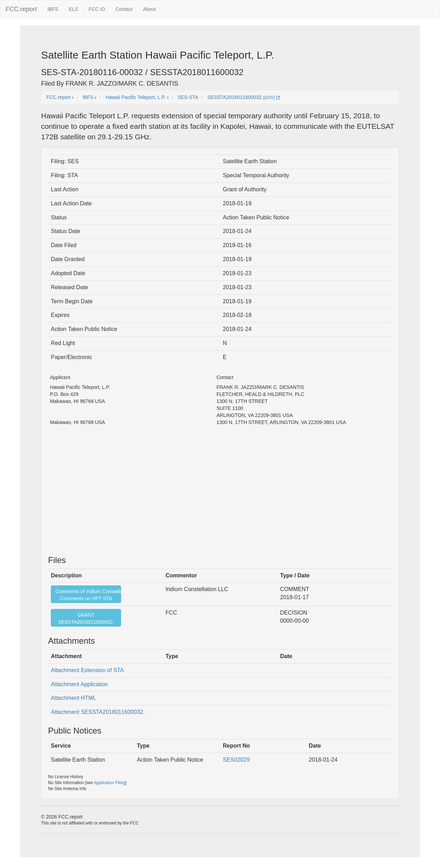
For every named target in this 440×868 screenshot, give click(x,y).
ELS (73, 9)
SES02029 (236, 760)
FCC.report (21, 9)
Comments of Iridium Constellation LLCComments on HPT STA (88, 595)
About (150, 9)
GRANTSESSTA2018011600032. (86, 618)
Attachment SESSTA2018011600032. (98, 712)
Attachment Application (79, 684)
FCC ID (97, 9)
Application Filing (109, 783)
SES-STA (188, 97)
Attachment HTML (74, 698)
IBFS (53, 9)
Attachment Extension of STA (87, 670)
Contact (124, 9)
